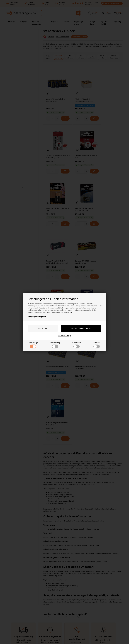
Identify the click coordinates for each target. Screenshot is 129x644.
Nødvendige (33, 345)
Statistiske (97, 345)
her (71, 312)
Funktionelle (77, 345)
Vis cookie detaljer (64, 336)
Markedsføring (55, 345)
